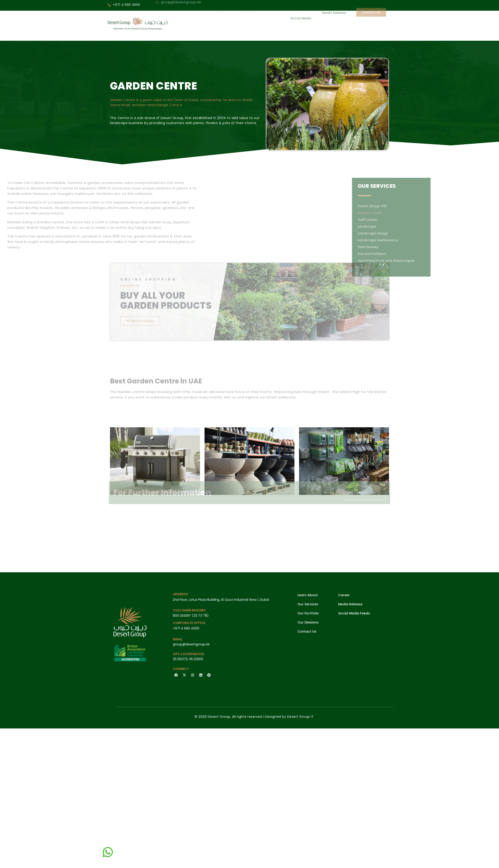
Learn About (308, 595)
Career (344, 595)
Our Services (308, 604)
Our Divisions (308, 622)
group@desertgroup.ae (191, 644)
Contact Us (307, 631)
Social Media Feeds (354, 613)
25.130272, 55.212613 (188, 659)
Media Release (350, 604)
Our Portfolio (308, 613)
